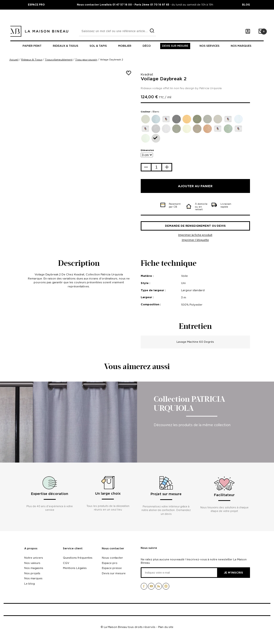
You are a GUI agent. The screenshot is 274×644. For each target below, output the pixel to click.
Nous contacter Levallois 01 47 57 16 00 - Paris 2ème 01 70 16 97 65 (123, 5)
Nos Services (210, 46)
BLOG (246, 5)
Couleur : (150, 112)
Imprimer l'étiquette (195, 240)
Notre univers (34, 558)
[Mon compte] (248, 31)
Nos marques (241, 46)
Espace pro (110, 563)
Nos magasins (34, 568)
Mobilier (125, 46)
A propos (31, 548)
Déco (147, 46)
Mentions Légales (75, 568)
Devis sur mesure (175, 46)
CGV (66, 563)
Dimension (147, 150)
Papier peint (32, 46)
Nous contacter (113, 548)
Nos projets (32, 573)
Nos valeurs (32, 563)
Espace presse (112, 568)
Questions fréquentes (78, 558)
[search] (152, 31)
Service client (73, 548)
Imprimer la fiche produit (195, 235)
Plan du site (166, 627)
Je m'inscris (233, 573)
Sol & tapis (98, 46)
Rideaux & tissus (66, 46)
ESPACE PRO (36, 5)
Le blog (30, 584)
